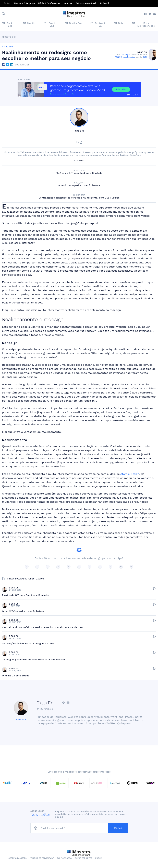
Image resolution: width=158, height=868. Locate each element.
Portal (7, 3)
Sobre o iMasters (17, 858)
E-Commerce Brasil (86, 3)
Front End (49, 24)
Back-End (8, 24)
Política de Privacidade (42, 858)
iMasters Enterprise (24, 3)
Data (119, 23)
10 (131, 567)
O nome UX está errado (16, 676)
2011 (145, 57)
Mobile (29, 23)
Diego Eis (142, 52)
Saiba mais (21, 720)
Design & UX (98, 24)
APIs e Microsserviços (143, 24)
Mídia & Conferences (49, 3)
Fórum (99, 858)
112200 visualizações (125, 57)
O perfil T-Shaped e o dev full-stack (79, 185)
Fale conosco (64, 858)
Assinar (118, 828)
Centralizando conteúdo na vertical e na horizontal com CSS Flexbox (79, 198)
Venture (68, 3)
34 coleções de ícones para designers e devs (28, 643)
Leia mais (79, 161)
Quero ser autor (83, 858)
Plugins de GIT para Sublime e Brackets (79, 173)
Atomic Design (130, 474)
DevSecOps (74, 23)
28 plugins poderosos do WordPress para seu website (33, 659)
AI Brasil (104, 3)
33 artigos (125, 55)
